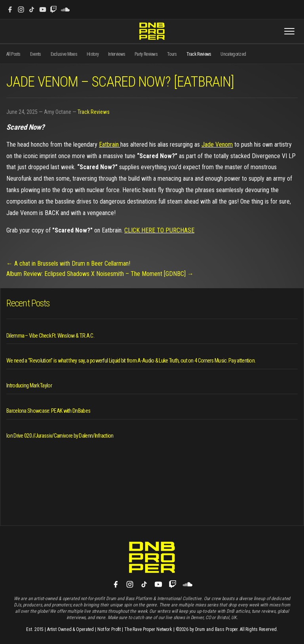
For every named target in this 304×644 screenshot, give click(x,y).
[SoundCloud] (65, 9)
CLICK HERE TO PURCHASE (159, 230)
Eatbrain (110, 144)
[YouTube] (43, 9)
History (93, 54)
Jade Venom (217, 144)
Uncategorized (233, 54)
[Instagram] (21, 9)
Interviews (117, 54)
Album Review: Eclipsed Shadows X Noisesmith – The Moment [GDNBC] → (100, 274)
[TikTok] (32, 9)
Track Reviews (199, 54)
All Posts (13, 54)
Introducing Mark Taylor (29, 385)
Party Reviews (146, 54)
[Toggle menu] (289, 31)
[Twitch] (53, 9)
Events (36, 54)
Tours (172, 54)
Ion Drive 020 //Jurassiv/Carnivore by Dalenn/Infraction (60, 436)
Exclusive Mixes (64, 54)
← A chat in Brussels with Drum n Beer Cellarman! (68, 263)
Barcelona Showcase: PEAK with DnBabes (48, 411)
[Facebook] (10, 9)
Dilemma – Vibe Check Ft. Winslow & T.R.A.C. (50, 336)
